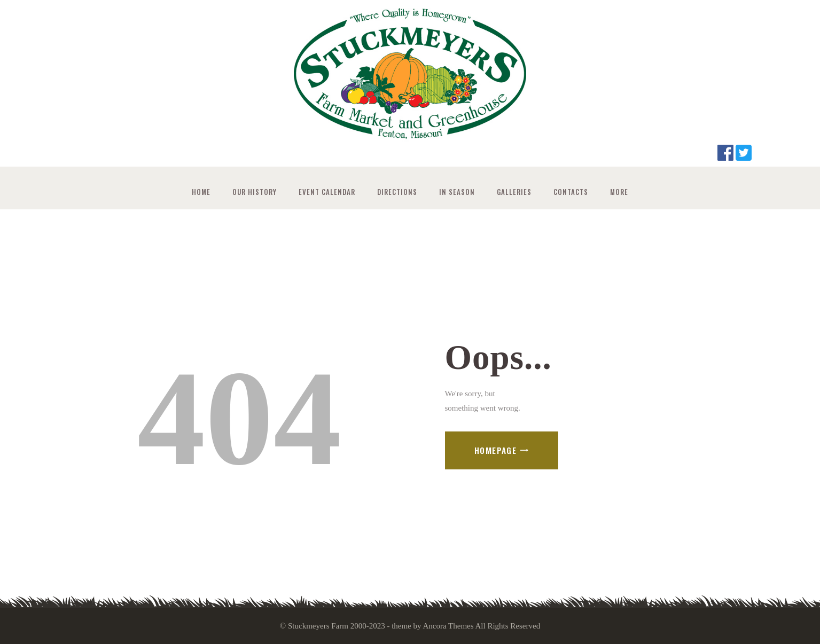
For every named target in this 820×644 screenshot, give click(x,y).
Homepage (495, 450)
